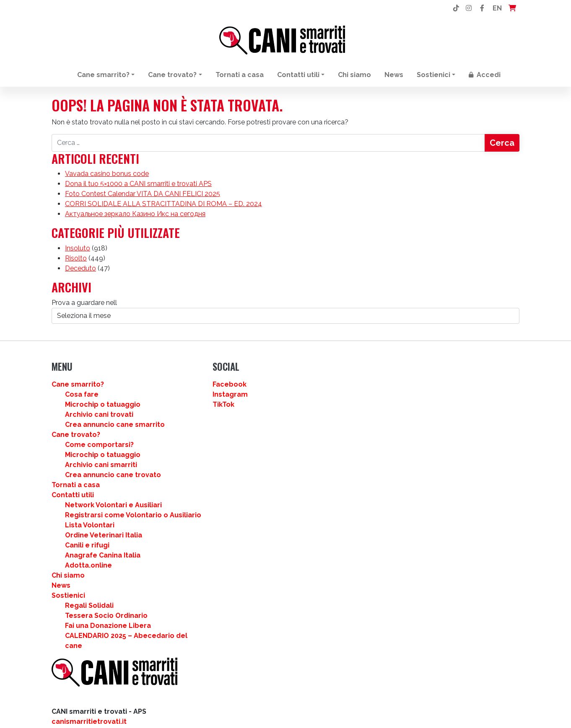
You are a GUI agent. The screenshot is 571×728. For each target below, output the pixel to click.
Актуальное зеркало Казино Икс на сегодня (135, 219)
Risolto (76, 265)
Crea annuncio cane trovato (232, 494)
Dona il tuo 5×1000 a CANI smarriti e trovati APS (138, 189)
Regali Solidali (209, 645)
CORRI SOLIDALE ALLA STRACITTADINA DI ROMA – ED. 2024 (164, 209)
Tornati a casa (240, 75)
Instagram (308, 404)
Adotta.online (208, 605)
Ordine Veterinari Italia (223, 574)
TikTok (301, 414)
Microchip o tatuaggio (222, 414)
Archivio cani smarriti (221, 484)
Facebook (308, 394)
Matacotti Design (81, 499)
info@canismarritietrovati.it (99, 445)
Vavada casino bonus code (107, 179)
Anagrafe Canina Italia (222, 595)
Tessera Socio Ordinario (226, 655)
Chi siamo (354, 75)
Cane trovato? (172, 75)
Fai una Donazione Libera (227, 665)
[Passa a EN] (293, 706)
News (394, 75)
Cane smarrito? (103, 75)
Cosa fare (201, 404)
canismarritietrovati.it (89, 425)
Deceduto (80, 275)
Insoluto (78, 255)
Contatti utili (298, 75)
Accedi (485, 75)
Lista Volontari (209, 564)
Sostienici (433, 75)
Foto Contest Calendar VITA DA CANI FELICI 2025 (143, 199)
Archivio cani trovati (219, 424)
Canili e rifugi (207, 585)
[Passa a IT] (277, 706)
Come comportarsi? (219, 464)
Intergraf (112, 489)
